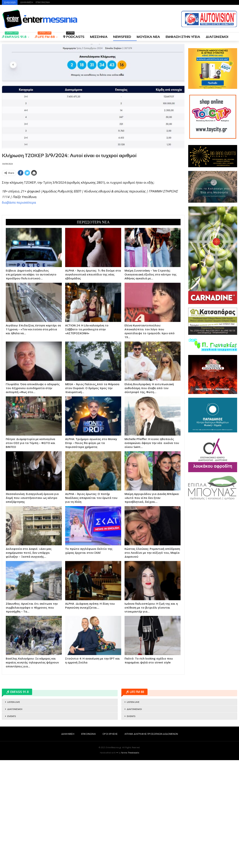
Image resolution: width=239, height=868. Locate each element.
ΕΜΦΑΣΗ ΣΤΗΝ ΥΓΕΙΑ (183, 37)
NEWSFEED (122, 37)
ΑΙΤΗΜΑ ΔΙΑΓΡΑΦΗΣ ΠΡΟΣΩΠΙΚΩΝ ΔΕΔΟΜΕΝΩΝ (151, 734)
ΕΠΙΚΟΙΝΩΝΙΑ (43, 2)
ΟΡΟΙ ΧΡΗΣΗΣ (110, 734)
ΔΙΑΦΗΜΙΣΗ (27, 2)
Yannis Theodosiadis (130, 753)
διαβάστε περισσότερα (19, 202)
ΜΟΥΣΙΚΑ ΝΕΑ (148, 37)
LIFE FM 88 (45, 36)
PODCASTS (74, 36)
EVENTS (12, 716)
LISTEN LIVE (14, 702)
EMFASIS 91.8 (14, 36)
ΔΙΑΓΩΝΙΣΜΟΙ (217, 37)
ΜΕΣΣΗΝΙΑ (99, 37)
